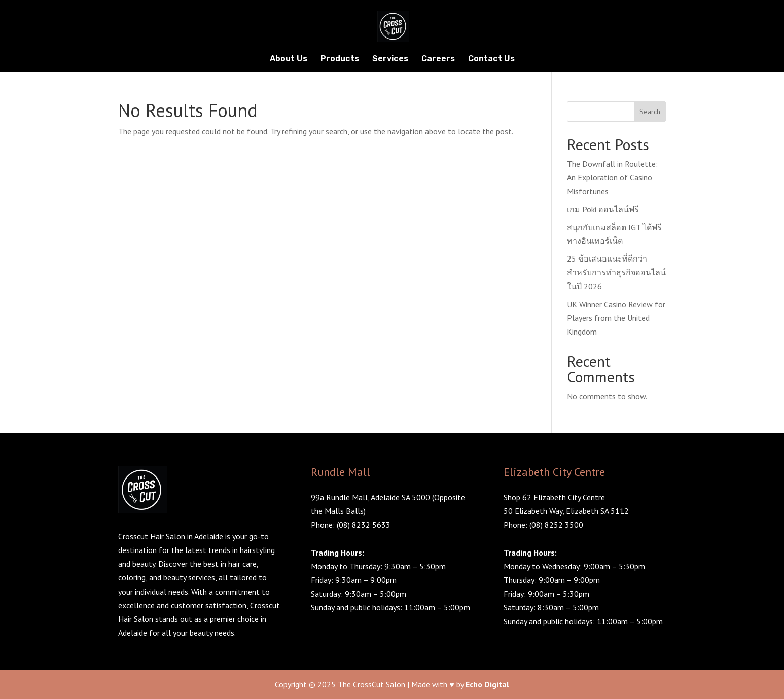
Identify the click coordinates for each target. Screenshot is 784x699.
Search (650, 112)
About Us (289, 59)
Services (390, 59)
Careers (438, 59)
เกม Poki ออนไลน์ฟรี (603, 209)
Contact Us (491, 59)
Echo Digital (487, 684)
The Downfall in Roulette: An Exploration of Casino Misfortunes (612, 177)
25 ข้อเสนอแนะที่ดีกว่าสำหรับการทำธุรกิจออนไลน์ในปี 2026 (616, 272)
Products (340, 59)
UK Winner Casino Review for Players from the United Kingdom (616, 318)
